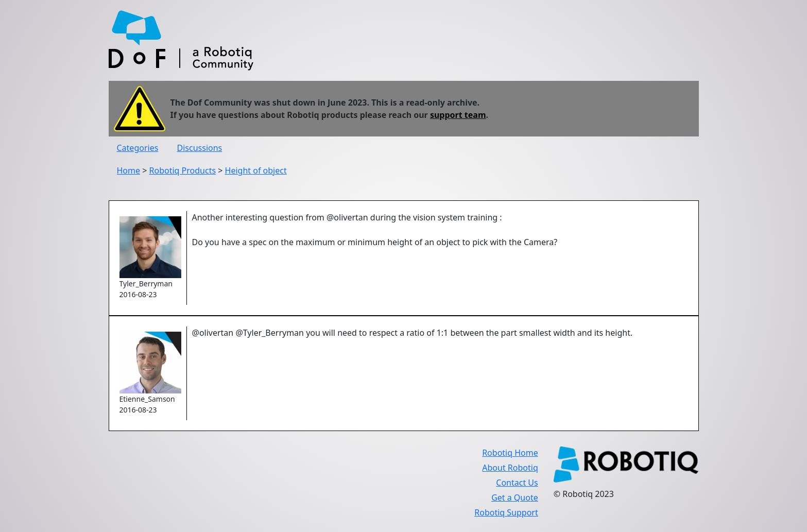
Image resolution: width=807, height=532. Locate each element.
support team (458, 115)
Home (129, 170)
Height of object (256, 170)
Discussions (200, 148)
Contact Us (517, 483)
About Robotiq (510, 468)
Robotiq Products (183, 170)
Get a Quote (515, 497)
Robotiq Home (510, 453)
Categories (138, 148)
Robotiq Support (506, 512)
